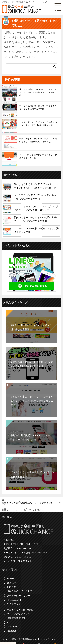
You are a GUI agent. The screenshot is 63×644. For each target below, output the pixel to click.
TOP (31, 503)
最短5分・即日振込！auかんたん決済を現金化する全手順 (31, 327)
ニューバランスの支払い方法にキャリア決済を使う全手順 (38, 157)
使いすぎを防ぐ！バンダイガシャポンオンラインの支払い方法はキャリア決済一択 (38, 92)
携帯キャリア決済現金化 (20, 610)
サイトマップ (14, 604)
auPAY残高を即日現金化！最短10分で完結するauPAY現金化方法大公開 (32, 364)
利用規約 (11, 587)
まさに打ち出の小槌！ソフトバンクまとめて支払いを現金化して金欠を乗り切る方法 (32, 401)
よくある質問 (14, 600)
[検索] (32, 67)
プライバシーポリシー (18, 596)
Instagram (12, 631)
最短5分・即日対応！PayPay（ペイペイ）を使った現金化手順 (31, 438)
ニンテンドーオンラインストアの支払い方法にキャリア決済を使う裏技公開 (38, 124)
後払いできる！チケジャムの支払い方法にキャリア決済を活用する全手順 (38, 140)
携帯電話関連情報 (16, 618)
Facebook (12, 627)
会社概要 (11, 583)
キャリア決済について (18, 614)
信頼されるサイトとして (20, 591)
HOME (10, 579)
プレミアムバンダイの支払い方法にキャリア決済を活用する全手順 (38, 107)
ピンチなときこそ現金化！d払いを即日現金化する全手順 (32, 474)
